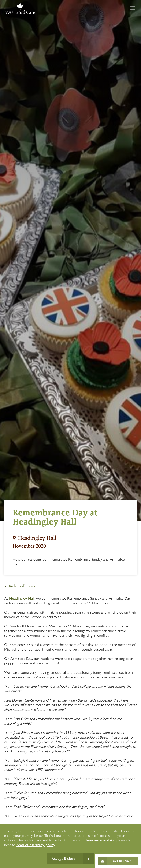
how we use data (100, 840)
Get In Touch (122, 861)
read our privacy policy (36, 845)
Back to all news (22, 586)
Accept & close (63, 859)
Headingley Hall (22, 598)
